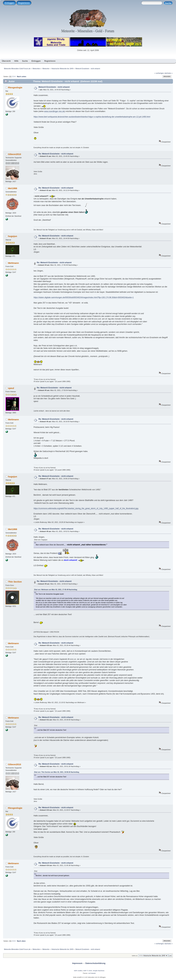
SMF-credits (78, 971)
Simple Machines (99, 971)
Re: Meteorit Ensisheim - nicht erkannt (56, 154)
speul (11, 388)
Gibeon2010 (15, 154)
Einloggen (9, 3)
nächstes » (169, 73)
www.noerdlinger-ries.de (54, 111)
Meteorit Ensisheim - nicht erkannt (54, 87)
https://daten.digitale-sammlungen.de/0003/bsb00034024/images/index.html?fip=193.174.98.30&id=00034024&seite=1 (84, 297)
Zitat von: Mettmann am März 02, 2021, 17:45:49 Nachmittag (56, 590)
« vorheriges (159, 73)
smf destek (92, 973)
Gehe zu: (135, 956)
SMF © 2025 (88, 971)
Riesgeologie (15, 87)
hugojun (13, 236)
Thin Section (15, 582)
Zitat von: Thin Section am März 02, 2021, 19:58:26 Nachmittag (57, 772)
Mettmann (14, 263)
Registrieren (24, 3)
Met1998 (13, 188)
